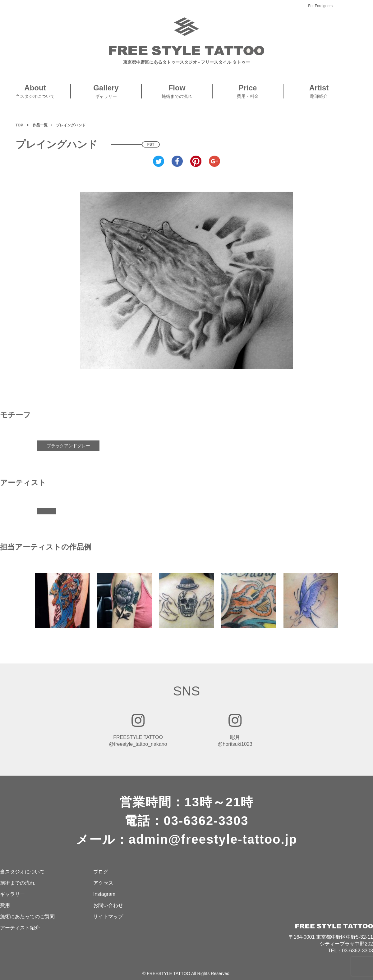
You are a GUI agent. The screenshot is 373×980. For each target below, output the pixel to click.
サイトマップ (108, 916)
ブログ (101, 872)
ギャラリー (12, 894)
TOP (19, 125)
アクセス (103, 883)
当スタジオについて (22, 872)
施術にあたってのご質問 (27, 916)
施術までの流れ (17, 883)
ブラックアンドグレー (68, 446)
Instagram (104, 894)
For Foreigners (320, 6)
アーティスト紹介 (20, 928)
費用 (5, 905)
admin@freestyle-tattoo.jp (213, 839)
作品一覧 (40, 125)
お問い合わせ (108, 905)
